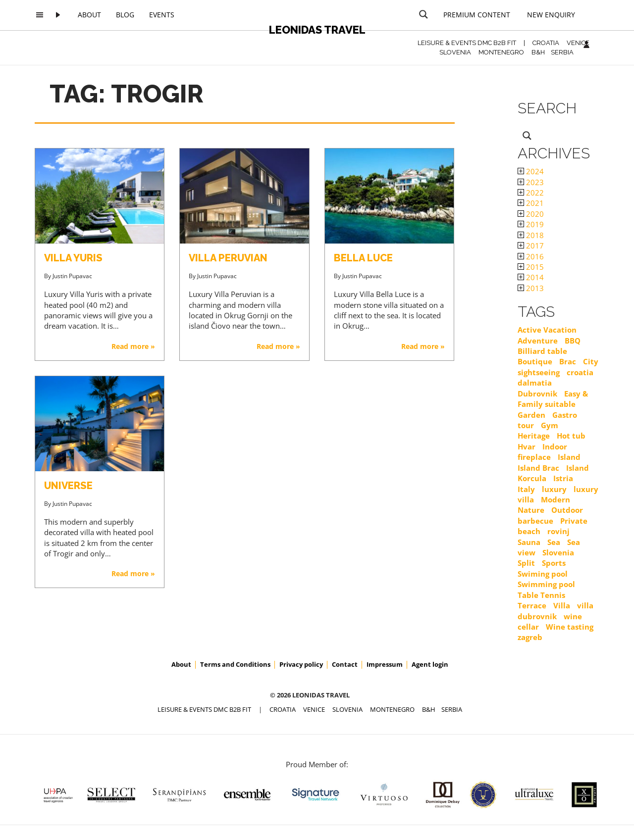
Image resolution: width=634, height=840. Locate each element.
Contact (345, 664)
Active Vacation (547, 330)
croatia (580, 372)
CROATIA (546, 43)
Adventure (538, 341)
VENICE (578, 43)
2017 (531, 246)
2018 (531, 235)
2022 (531, 193)
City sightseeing (558, 367)
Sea (554, 542)
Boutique (535, 361)
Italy (526, 489)
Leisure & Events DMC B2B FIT (467, 43)
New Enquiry (551, 15)
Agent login (430, 664)
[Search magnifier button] (423, 14)
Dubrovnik (537, 394)
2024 (531, 171)
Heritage (534, 436)
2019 (531, 224)
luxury (554, 489)
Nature (531, 510)
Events (162, 15)
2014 (531, 277)
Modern (555, 499)
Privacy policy (301, 664)
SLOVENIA (455, 52)
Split (526, 563)
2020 (531, 214)
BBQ (573, 341)
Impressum (385, 664)
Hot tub (571, 436)
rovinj (558, 531)
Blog (125, 15)
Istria (563, 478)
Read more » (133, 346)
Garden (531, 415)
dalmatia (535, 383)
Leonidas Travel (317, 30)
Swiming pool (543, 574)
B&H (538, 52)
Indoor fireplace (542, 452)
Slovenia (558, 552)
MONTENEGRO (501, 52)
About (89, 15)
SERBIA (562, 52)
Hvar (527, 446)
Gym (550, 425)
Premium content (477, 15)
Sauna (529, 542)
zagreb (530, 637)
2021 (531, 203)
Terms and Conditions (235, 664)
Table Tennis (541, 595)
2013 (531, 288)
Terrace (532, 605)
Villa (562, 605)
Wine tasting (570, 627)
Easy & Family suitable (553, 399)
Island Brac (538, 468)
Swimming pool (546, 584)
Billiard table (542, 351)
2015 (531, 267)
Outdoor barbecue (550, 515)
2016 (531, 256)
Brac (568, 361)
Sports (554, 563)
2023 (531, 182)
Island (569, 457)
